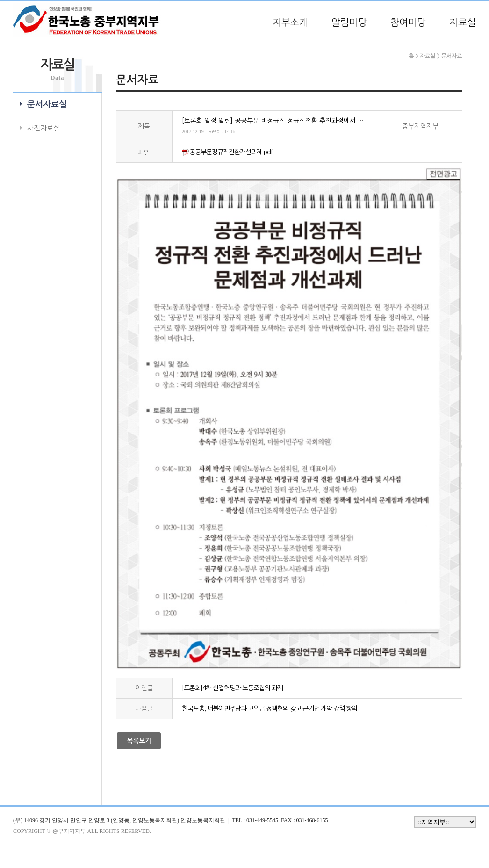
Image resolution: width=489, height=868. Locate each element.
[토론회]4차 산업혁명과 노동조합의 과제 (232, 688)
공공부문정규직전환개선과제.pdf (231, 152)
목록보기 (139, 741)
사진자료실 (43, 128)
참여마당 (408, 22)
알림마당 (349, 22)
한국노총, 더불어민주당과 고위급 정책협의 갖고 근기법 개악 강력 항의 (270, 709)
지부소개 (290, 22)
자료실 (463, 22)
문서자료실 (47, 104)
